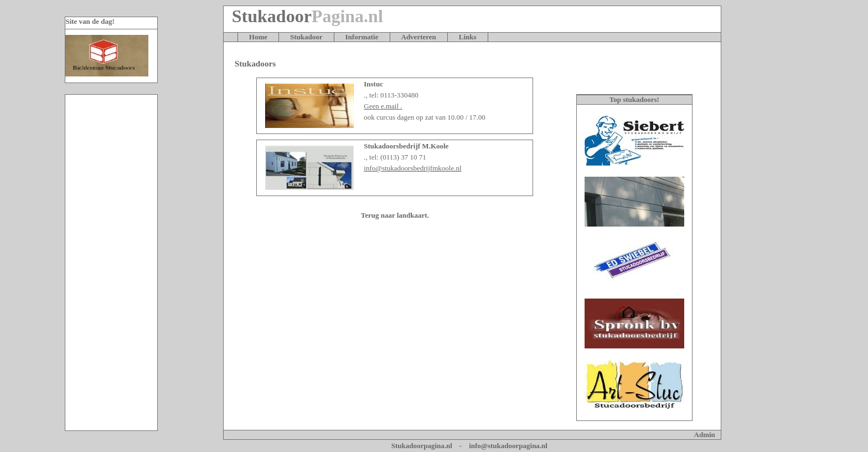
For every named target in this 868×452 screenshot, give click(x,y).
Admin (705, 435)
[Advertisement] (111, 263)
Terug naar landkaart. (395, 215)
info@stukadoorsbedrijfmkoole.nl (412, 168)
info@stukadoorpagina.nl (508, 446)
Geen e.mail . (383, 106)
